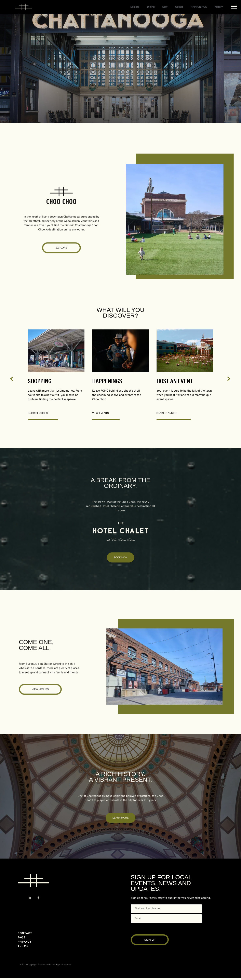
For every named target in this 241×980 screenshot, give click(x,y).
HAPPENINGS (199, 7)
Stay (165, 7)
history (219, 7)
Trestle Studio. (45, 964)
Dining (151, 7)
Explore (135, 7)
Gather (179, 7)
